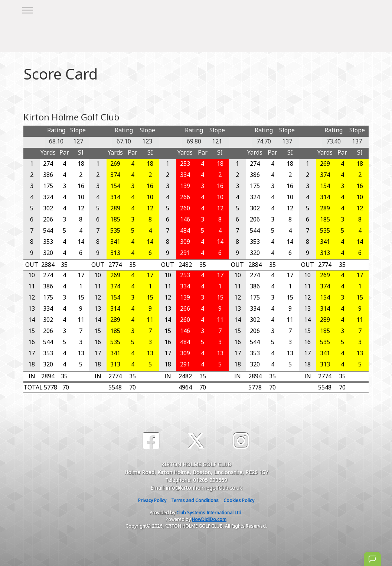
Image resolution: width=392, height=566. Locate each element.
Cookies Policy (239, 500)
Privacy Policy (152, 500)
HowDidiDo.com (209, 519)
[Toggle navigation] (27, 9)
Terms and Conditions (195, 500)
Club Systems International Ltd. (209, 513)
